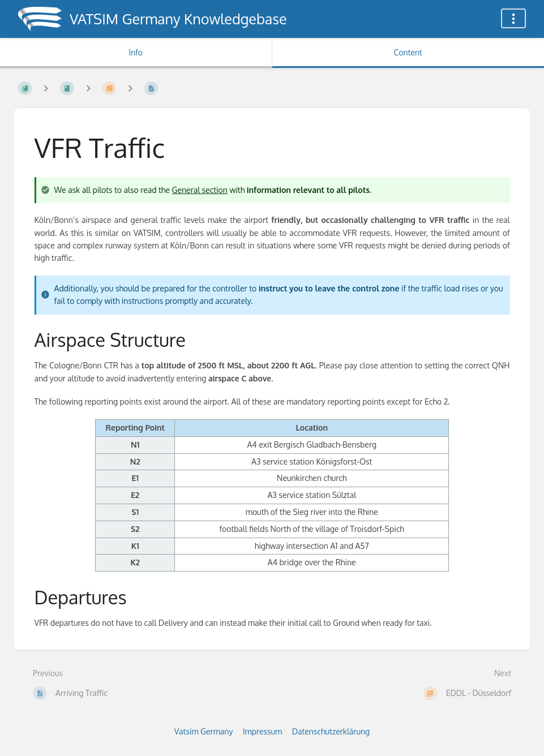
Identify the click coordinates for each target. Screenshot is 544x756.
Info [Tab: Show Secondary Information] (136, 52)
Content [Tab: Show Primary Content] (408, 52)
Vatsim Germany (204, 731)
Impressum (262, 731)
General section (199, 190)
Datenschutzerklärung (331, 731)
